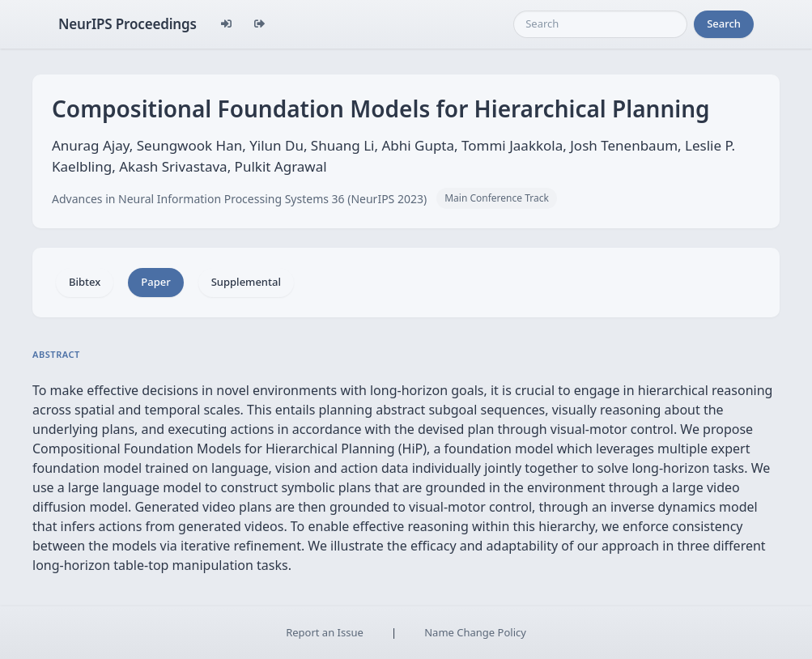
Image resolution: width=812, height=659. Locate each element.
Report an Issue (325, 632)
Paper (155, 282)
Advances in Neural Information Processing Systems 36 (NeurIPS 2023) (239, 199)
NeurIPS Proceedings (128, 24)
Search (724, 23)
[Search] (600, 24)
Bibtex (85, 282)
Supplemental (246, 282)
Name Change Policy (475, 632)
